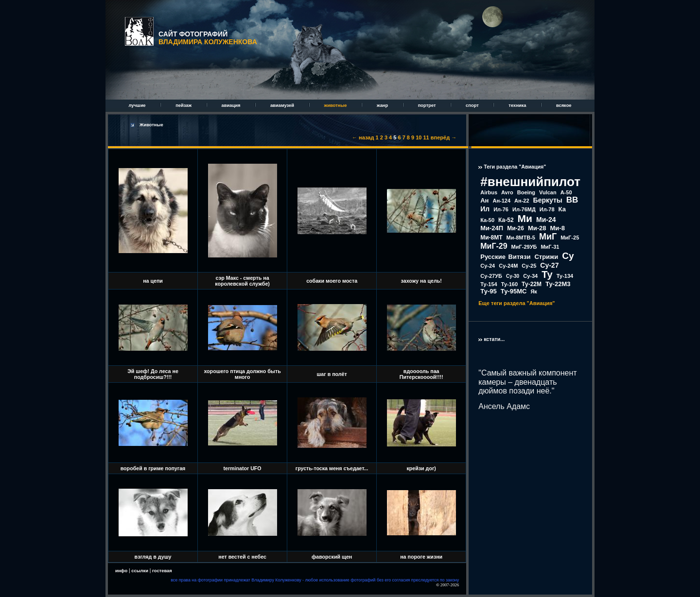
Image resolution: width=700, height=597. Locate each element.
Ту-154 (489, 284)
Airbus (489, 192)
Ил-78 (547, 209)
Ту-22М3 (558, 284)
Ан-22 (522, 201)
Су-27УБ (491, 276)
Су (568, 256)
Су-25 (529, 266)
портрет (428, 105)
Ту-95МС (514, 291)
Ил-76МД (524, 209)
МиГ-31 (550, 247)
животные (336, 105)
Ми (525, 218)
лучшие (138, 105)
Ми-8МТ (491, 238)
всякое (564, 105)
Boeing (526, 192)
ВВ (572, 200)
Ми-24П (492, 228)
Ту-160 (509, 284)
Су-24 (488, 266)
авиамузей (283, 105)
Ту (547, 274)
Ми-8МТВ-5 (521, 238)
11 (426, 137)
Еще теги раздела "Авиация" (516, 303)
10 (419, 137)
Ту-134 (565, 276)
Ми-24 (546, 220)
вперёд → (444, 137)
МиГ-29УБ (524, 247)
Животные (151, 125)
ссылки (140, 571)
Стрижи (546, 257)
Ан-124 (501, 201)
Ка (562, 209)
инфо (121, 571)
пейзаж (184, 105)
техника (518, 105)
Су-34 (530, 276)
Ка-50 (487, 220)
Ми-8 (558, 228)
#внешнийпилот (530, 182)
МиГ (548, 237)
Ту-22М (532, 284)
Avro (507, 192)
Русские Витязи (505, 257)
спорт (473, 105)
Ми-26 (516, 228)
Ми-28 (537, 228)
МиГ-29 (494, 246)
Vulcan (548, 192)
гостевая (162, 571)
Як (534, 291)
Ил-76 (501, 209)
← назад (363, 137)
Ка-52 (506, 220)
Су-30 (513, 276)
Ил (485, 209)
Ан (484, 200)
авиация (232, 105)
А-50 (566, 192)
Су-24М (508, 266)
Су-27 (549, 265)
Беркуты (548, 200)
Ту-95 (488, 291)
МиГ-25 (570, 238)
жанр (383, 105)
